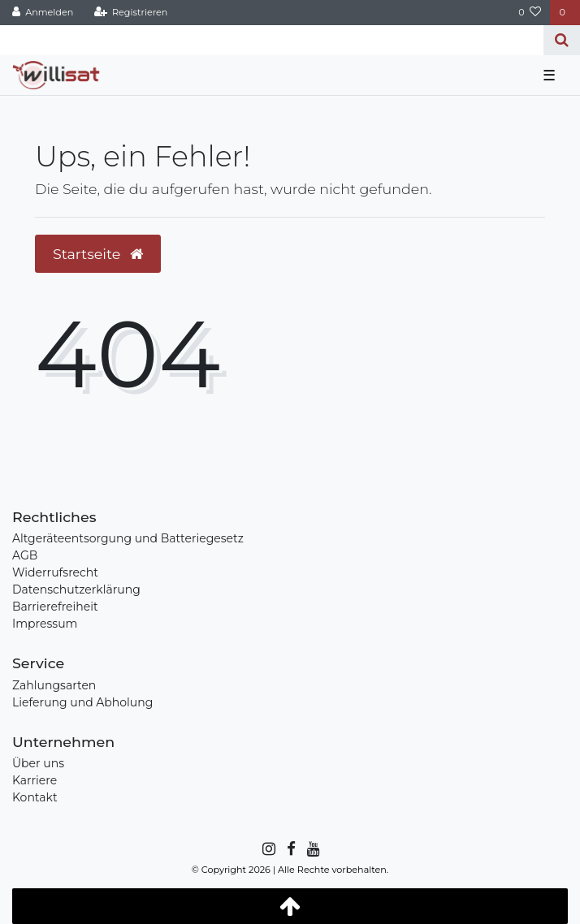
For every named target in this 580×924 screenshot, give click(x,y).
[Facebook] (290, 849)
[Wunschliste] (530, 13)
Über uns (38, 763)
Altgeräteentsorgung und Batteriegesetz (128, 538)
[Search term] (272, 40)
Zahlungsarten (54, 685)
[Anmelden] (43, 13)
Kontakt (35, 797)
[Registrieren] (130, 13)
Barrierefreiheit (55, 607)
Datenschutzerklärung (76, 589)
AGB (25, 555)
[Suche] (562, 40)
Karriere (35, 780)
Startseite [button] (98, 254)
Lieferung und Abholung (82, 702)
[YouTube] (312, 849)
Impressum (45, 624)
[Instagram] (268, 849)
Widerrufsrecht (55, 572)
